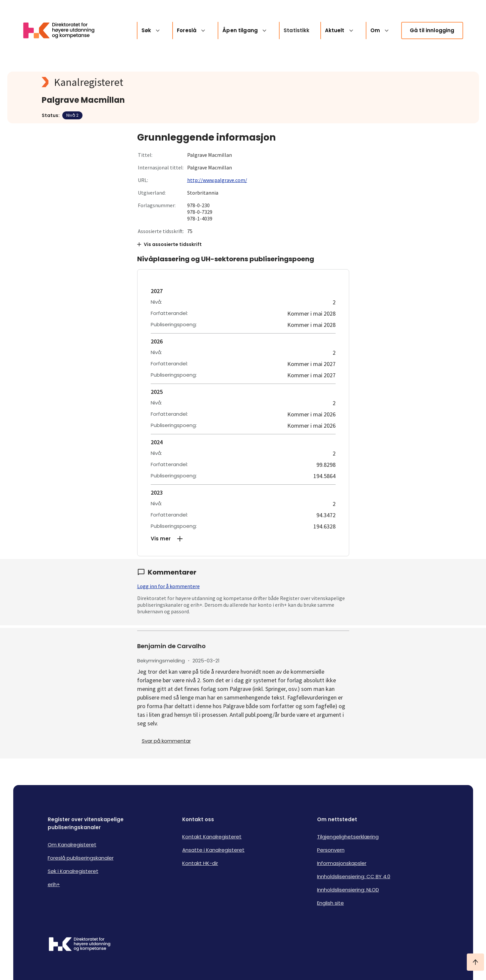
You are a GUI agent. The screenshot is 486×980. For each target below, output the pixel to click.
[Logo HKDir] (80, 945)
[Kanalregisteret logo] (174, 82)
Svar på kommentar (166, 741)
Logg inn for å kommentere (168, 586)
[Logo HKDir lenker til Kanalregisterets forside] (63, 31)
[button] (243, 539)
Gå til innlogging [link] (432, 30)
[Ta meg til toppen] (475, 962)
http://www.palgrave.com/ (217, 180)
